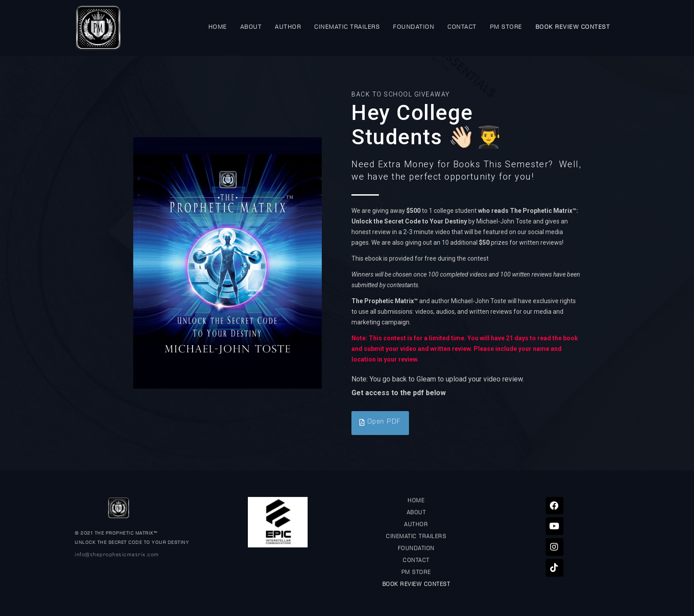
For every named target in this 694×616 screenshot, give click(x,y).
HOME (218, 28)
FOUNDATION (414, 28)
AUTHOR (288, 28)
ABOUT (251, 28)
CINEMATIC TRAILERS (347, 28)
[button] (380, 423)
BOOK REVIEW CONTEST (573, 28)
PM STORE (506, 28)
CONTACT (462, 28)
